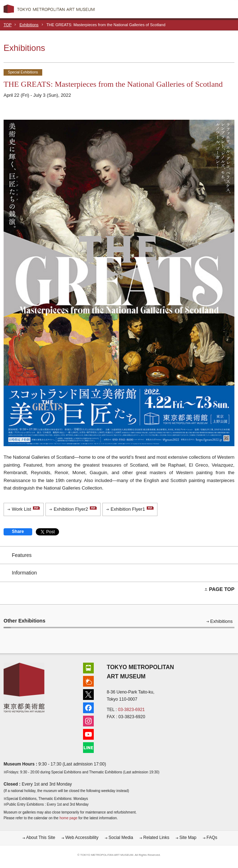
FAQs (212, 838)
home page (68, 818)
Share (18, 531)
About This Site (41, 838)
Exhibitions (29, 25)
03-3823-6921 (132, 710)
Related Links (156, 838)
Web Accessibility (82, 838)
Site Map (188, 838)
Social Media (121, 838)
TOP (8, 25)
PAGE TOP (222, 589)
